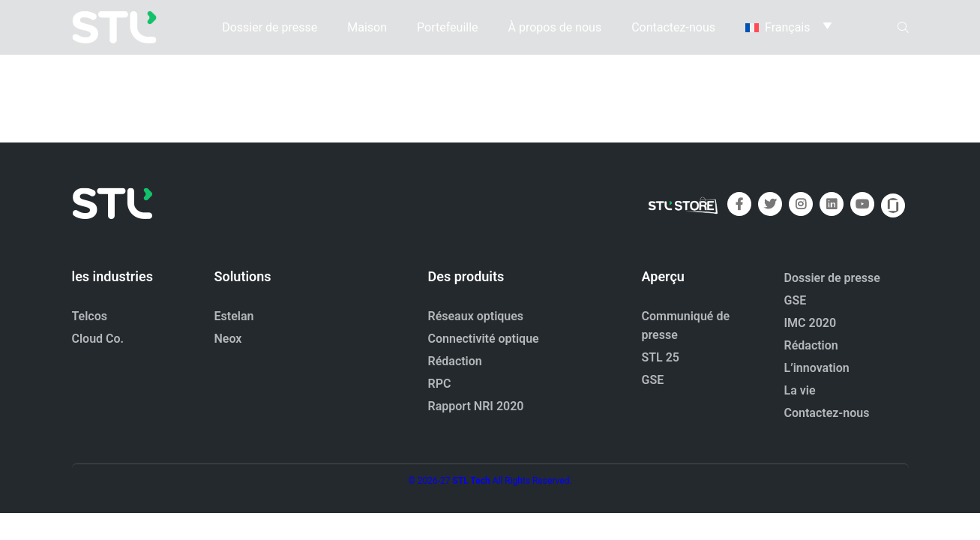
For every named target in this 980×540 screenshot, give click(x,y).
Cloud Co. (98, 339)
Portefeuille (447, 26)
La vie (800, 390)
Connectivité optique (484, 339)
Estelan (234, 316)
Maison (367, 26)
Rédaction (455, 361)
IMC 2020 (811, 323)
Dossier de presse (270, 26)
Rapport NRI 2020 (476, 406)
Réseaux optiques (476, 316)
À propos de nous (555, 26)
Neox (228, 339)
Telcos (90, 316)
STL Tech (472, 481)
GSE (653, 380)
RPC (440, 384)
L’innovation (817, 368)
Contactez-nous (673, 26)
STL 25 (661, 357)
